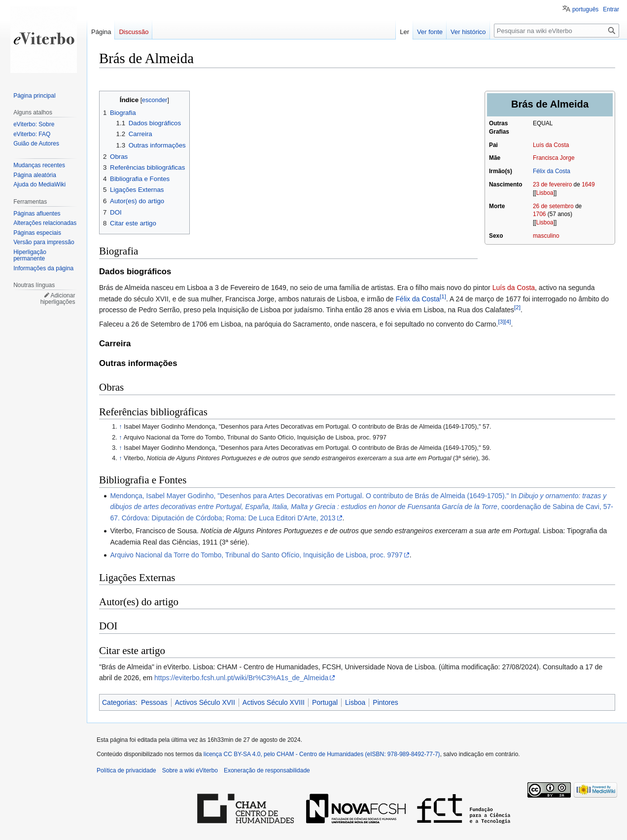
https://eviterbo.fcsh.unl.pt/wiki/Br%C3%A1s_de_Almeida (241, 678)
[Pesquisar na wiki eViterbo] (557, 31)
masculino (546, 236)
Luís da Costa (551, 145)
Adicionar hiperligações (58, 299)
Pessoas (154, 702)
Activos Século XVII (205, 702)
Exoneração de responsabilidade (267, 770)
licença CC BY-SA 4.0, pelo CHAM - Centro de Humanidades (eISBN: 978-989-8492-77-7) (322, 754)
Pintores (385, 702)
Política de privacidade (126, 770)
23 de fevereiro (552, 184)
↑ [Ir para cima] (120, 427)
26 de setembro (553, 206)
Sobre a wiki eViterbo (190, 770)
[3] (501, 322)
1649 (588, 184)
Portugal (325, 702)
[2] (517, 307)
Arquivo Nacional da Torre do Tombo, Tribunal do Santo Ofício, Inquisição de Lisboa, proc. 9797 (256, 555)
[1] (443, 296)
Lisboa (545, 193)
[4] (507, 322)
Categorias (119, 702)
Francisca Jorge (554, 158)
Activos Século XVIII (274, 702)
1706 (539, 214)
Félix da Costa (552, 171)
